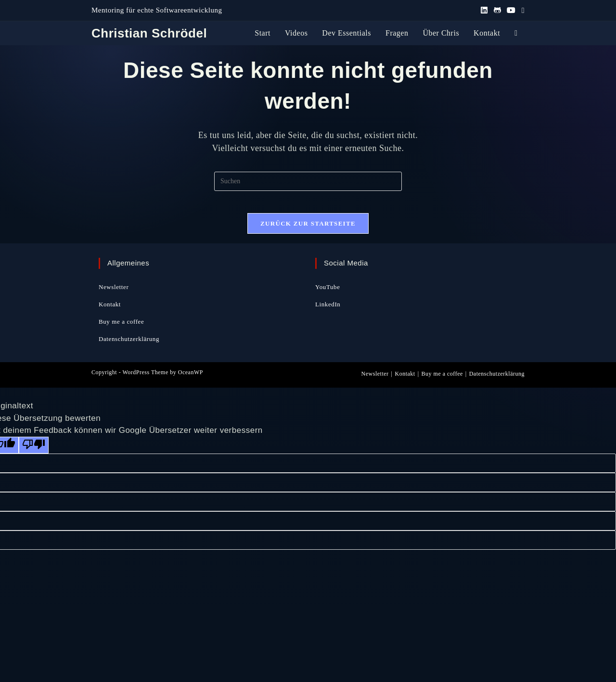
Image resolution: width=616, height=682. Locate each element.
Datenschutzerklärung (129, 345)
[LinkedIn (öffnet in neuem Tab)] (484, 11)
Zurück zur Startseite (308, 230)
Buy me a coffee (121, 328)
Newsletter (114, 293)
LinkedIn (328, 310)
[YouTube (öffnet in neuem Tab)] (511, 11)
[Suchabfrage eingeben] (308, 181)
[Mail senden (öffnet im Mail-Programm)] (522, 11)
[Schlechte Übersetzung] (34, 452)
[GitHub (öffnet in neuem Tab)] (498, 11)
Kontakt (110, 310)
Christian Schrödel (149, 33)
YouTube (328, 293)
